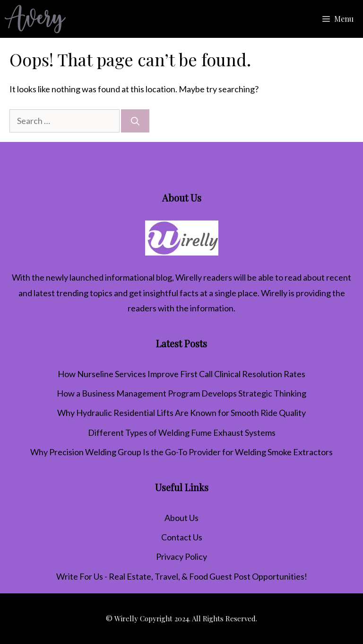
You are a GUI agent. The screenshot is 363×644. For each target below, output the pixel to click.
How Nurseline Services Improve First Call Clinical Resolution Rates (181, 374)
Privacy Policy (181, 556)
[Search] (135, 121)
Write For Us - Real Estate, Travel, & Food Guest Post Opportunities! (182, 576)
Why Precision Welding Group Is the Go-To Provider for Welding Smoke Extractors (181, 452)
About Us (181, 518)
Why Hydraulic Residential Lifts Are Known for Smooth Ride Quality (181, 413)
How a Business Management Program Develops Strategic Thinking (181, 393)
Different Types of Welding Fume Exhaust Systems (182, 432)
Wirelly (189, 277)
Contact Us (182, 537)
